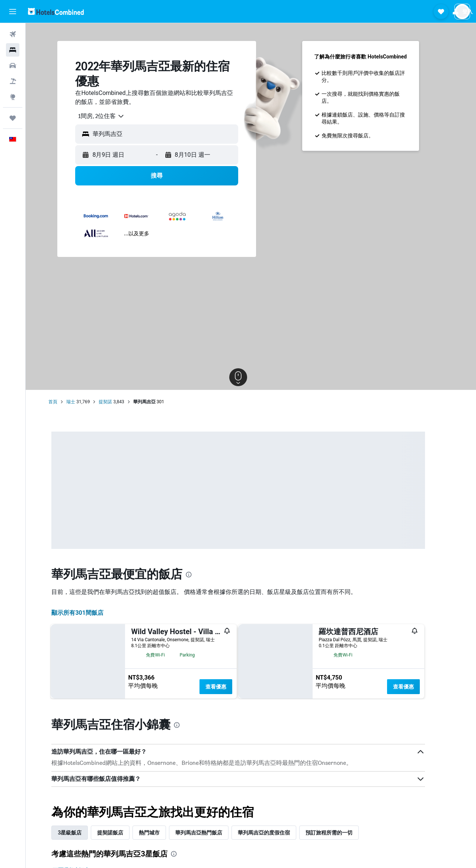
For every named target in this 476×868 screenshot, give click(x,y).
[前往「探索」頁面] (13, 97)
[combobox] (111, 116)
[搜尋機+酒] (13, 81)
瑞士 (83, 402)
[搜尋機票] (13, 34)
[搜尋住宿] (13, 50)
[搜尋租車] (13, 66)
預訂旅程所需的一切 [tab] (342, 833)
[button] (13, 12)
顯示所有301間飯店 (90, 613)
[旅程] (13, 118)
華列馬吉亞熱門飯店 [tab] (211, 833)
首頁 (66, 402)
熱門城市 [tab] (162, 833)
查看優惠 (229, 687)
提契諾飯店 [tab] (123, 833)
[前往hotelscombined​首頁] (56, 11)
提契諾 (118, 402)
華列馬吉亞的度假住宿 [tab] (277, 833)
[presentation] (201, 575)
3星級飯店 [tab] (82, 833)
